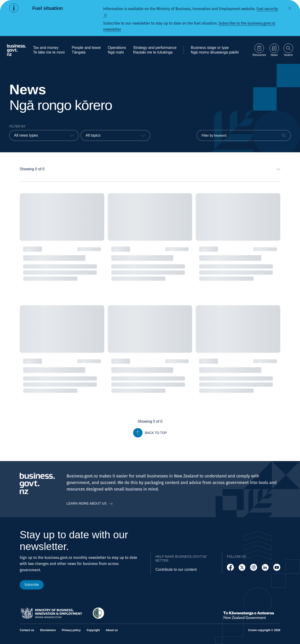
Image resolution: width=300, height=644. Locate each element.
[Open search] (288, 50)
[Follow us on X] (242, 567)
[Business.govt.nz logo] (17, 50)
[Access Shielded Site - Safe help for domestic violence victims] (98, 613)
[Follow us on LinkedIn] (265, 567)
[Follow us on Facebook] (230, 567)
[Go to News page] (274, 50)
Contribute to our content (176, 569)
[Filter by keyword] (244, 135)
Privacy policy (71, 630)
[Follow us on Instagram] (254, 567)
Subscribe (32, 585)
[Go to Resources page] (259, 50)
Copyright (93, 630)
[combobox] (44, 135)
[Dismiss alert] (290, 8)
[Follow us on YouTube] (277, 567)
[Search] (284, 135)
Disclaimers (48, 630)
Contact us (27, 630)
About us (112, 630)
